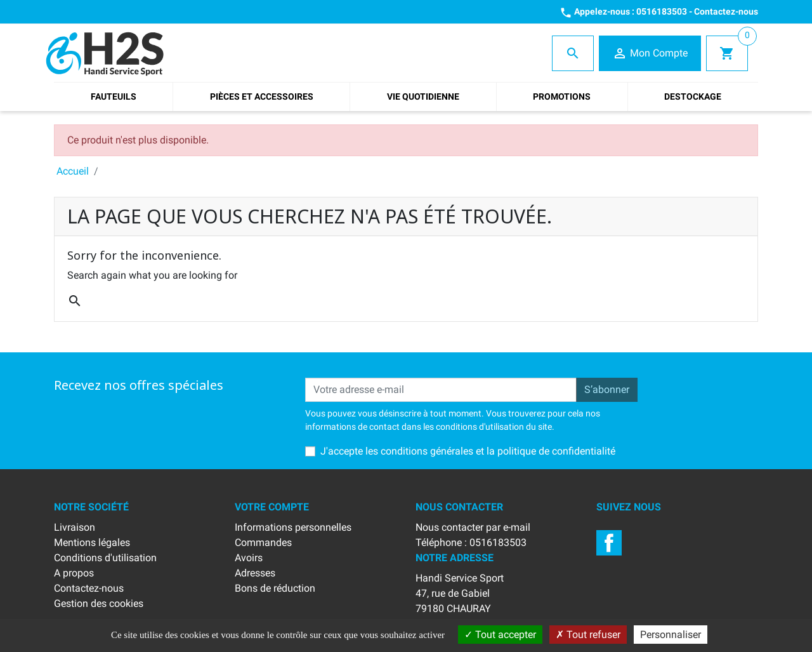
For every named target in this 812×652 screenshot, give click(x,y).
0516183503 (662, 11)
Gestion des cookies (99, 603)
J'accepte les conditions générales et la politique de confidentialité (468, 451)
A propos (74, 573)
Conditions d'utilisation (105, 558)
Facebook (609, 543)
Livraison (75, 527)
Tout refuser (588, 635)
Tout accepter (500, 635)
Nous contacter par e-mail (473, 527)
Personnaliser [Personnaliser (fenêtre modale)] (671, 635)
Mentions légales (92, 542)
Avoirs (249, 558)
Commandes (263, 542)
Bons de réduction (275, 588)
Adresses (255, 573)
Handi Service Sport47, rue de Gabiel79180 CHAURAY (460, 593)
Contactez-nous (726, 11)
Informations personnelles (293, 527)
